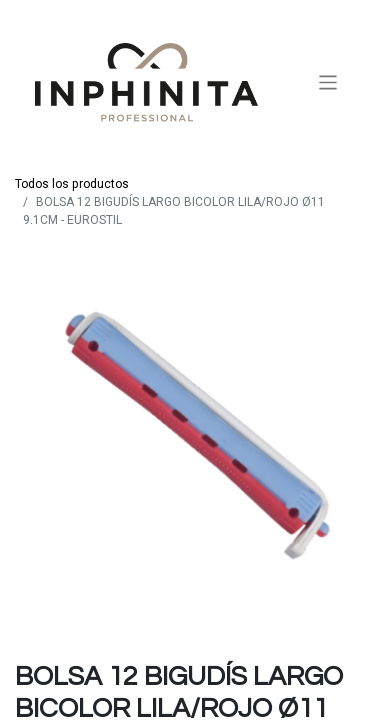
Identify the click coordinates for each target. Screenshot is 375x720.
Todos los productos (72, 184)
